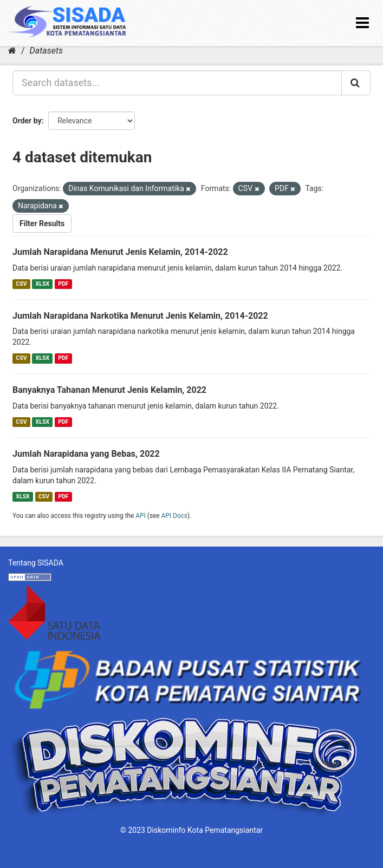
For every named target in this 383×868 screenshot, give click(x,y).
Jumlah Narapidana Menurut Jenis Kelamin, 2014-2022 (120, 252)
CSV (21, 284)
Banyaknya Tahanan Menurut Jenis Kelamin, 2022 (109, 390)
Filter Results (42, 223)
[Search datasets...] (177, 83)
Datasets (46, 51)
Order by (27, 121)
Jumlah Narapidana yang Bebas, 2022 (86, 454)
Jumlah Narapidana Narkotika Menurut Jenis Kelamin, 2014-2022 (140, 316)
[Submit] (356, 83)
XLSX (43, 284)
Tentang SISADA (36, 563)
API (141, 516)
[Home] (12, 51)
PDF (63, 284)
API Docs (174, 516)
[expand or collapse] (362, 23)
